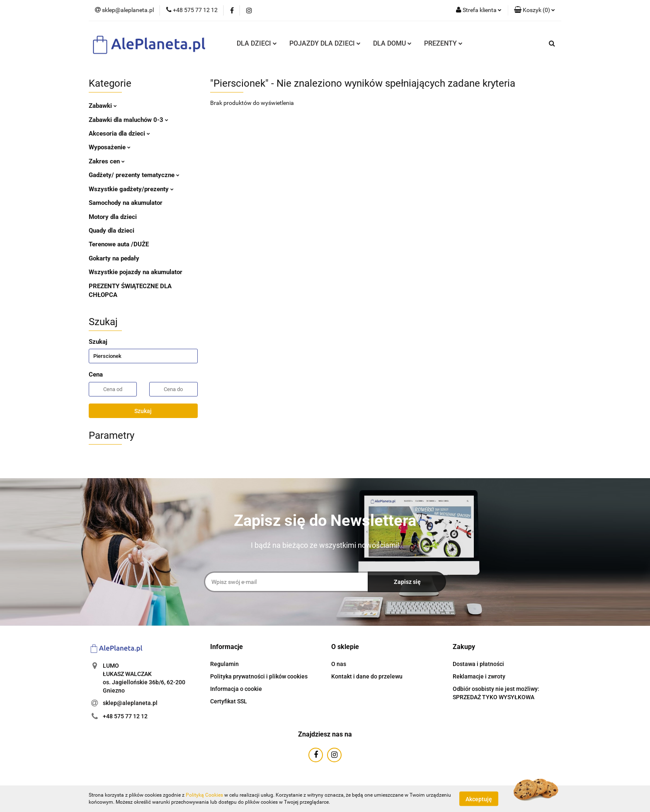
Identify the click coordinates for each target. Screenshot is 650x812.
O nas (339, 664)
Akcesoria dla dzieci (119, 134)
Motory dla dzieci (113, 217)
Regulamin (224, 664)
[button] (535, 10)
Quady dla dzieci (112, 231)
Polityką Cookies (204, 795)
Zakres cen (107, 161)
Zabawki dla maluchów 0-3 (129, 120)
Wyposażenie (110, 147)
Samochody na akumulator (126, 203)
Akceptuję (479, 799)
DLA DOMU (392, 43)
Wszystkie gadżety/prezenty (131, 189)
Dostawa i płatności (478, 664)
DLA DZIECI (257, 43)
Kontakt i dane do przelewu (367, 676)
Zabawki (103, 106)
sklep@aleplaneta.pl (130, 703)
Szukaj (143, 411)
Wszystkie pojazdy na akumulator (136, 272)
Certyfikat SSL (229, 701)
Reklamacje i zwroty (479, 676)
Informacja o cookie (236, 689)
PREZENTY (443, 43)
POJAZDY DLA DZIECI (325, 43)
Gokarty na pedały (114, 258)
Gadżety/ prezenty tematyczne (134, 175)
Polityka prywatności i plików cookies (259, 676)
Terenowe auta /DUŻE (119, 244)
